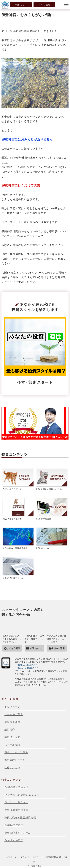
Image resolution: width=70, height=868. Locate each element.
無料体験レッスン (15, 760)
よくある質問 (13, 648)
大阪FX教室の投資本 (18, 509)
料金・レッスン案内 (16, 752)
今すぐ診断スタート (35, 382)
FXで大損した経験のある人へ (52, 479)
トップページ (12, 707)
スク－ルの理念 (14, 714)
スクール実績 (44, 5)
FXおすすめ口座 (52, 509)
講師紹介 (10, 729)
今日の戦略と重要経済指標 (18, 539)
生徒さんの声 (12, 767)
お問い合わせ (36, 648)
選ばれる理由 (12, 722)
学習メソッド (21, 5)
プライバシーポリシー (31, 857)
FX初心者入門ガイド (18, 479)
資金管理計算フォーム (18, 568)
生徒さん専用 (58, 648)
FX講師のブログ (52, 539)
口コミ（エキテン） (16, 802)
